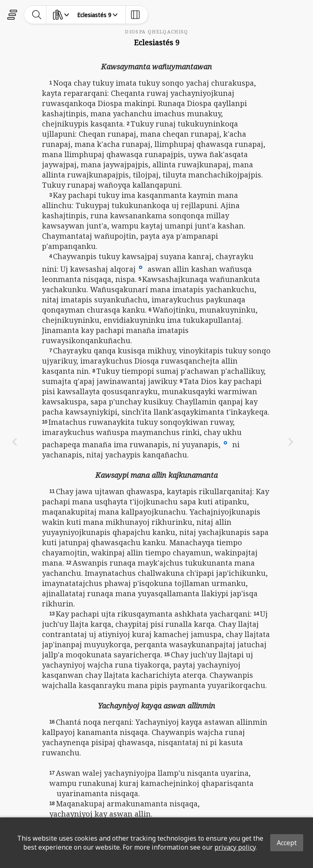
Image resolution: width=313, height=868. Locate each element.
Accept (287, 843)
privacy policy (235, 847)
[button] (141, 266)
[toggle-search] (37, 15)
